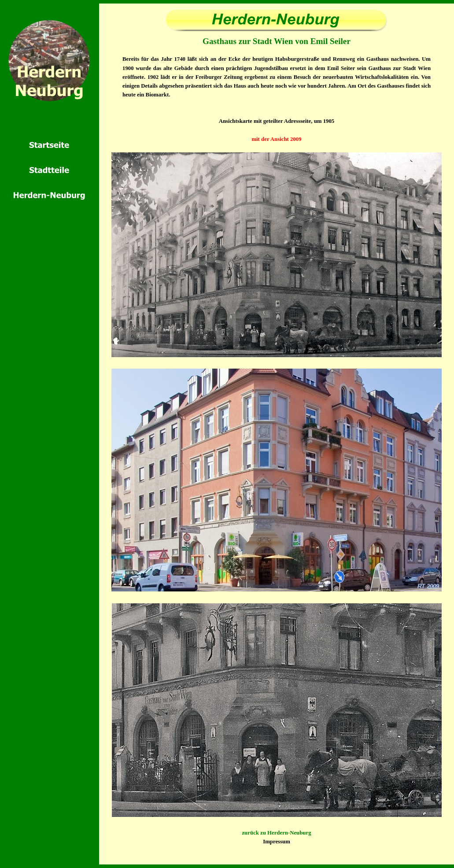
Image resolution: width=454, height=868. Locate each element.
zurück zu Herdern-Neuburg (276, 833)
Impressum (277, 842)
